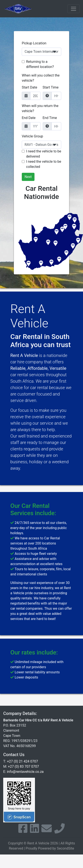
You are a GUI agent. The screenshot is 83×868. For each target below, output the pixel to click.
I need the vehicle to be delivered (44, 154)
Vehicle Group (32, 136)
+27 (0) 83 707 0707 (23, 766)
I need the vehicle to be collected (44, 164)
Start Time (51, 87)
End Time (50, 118)
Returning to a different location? (40, 64)
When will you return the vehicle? (40, 108)
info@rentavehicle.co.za (25, 772)
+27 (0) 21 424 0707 (22, 761)
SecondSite (65, 848)
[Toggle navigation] (74, 9)
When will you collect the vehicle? (41, 78)
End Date (29, 118)
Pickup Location (34, 43)
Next (28, 177)
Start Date (29, 87)
